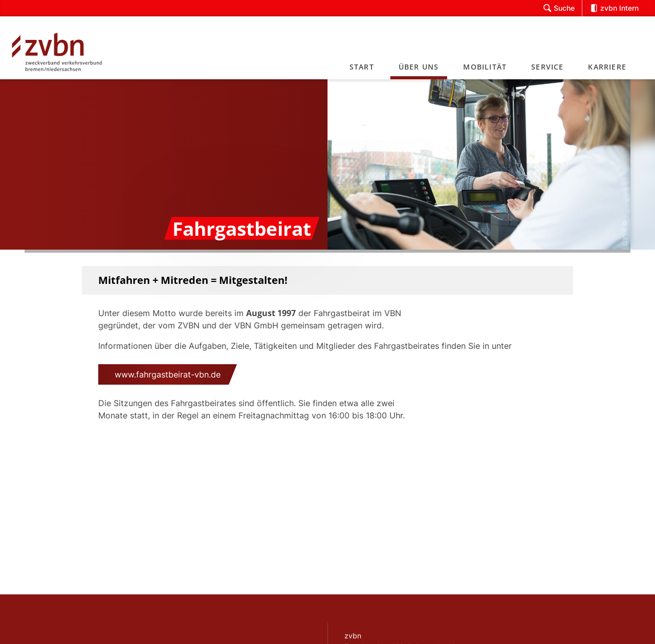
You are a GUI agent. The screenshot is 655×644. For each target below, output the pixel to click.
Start (362, 67)
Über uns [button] (419, 67)
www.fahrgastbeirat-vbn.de (168, 374)
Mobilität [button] (485, 67)
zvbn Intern (614, 8)
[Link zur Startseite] (70, 48)
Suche (559, 8)
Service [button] (547, 67)
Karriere (607, 67)
